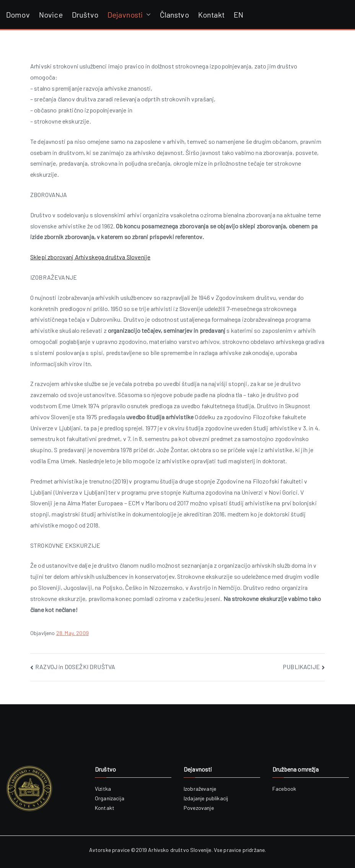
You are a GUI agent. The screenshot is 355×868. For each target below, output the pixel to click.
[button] (147, 15)
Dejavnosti (129, 15)
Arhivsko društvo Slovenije (180, 850)
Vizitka (103, 789)
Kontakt (211, 15)
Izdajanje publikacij (206, 798)
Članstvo (174, 15)
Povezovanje (199, 808)
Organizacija (110, 798)
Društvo (85, 15)
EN (239, 15)
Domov (18, 15)
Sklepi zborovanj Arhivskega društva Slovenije (90, 257)
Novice (51, 15)
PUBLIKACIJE (301, 667)
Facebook (284, 789)
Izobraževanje (200, 789)
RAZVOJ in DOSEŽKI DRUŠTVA (75, 667)
